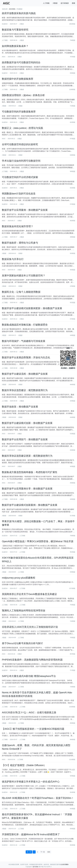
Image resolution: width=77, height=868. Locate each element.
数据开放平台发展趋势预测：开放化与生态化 (26, 357)
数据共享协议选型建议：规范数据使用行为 (25, 390)
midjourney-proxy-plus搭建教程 (19, 578)
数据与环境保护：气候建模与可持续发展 (24, 341)
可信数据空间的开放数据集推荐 (19, 112)
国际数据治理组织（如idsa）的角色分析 (23, 95)
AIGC (4, 57)
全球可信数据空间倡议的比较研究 (20, 144)
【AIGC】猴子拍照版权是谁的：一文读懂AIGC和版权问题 (33, 729)
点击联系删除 (65, 864)
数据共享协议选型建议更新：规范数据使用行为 (27, 456)
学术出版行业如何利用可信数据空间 (21, 161)
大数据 (55, 3)
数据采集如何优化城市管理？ (18, 226)
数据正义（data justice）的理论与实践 (22, 128)
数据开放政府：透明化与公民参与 (20, 243)
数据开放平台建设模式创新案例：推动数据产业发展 (30, 505)
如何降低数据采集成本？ (15, 46)
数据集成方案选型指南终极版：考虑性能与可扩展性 (30, 472)
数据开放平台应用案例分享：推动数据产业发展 (27, 489)
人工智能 (46, 3)
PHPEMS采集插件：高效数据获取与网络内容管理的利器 (32, 660)
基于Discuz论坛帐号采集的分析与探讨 (22, 643)
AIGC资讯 (12, 9)
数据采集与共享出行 (13, 259)
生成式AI (5, 24)
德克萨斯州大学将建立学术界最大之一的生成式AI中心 (31, 782)
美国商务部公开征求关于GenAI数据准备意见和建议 (29, 594)
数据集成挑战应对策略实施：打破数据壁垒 (25, 325)
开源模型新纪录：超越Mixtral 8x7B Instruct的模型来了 (31, 834)
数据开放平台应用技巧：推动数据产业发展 (25, 439)
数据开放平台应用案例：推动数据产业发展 (25, 210)
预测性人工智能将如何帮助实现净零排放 (24, 610)
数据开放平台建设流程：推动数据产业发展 (25, 374)
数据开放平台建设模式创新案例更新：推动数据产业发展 (32, 308)
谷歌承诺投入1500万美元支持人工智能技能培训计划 (30, 627)
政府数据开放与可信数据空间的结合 (21, 62)
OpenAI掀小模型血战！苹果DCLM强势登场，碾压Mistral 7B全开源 (38, 541)
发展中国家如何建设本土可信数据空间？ (24, 275)
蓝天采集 (35, 867)
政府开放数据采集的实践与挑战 (19, 13)
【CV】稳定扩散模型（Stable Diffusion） (24, 765)
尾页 (49, 852)
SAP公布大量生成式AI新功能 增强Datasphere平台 (29, 676)
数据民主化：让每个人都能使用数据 (21, 292)
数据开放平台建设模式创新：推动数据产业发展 (27, 423)
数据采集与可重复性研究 (15, 30)
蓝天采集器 (65, 3)
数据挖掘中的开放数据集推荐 (18, 79)
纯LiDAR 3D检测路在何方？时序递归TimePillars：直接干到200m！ (38, 798)
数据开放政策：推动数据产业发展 (20, 407)
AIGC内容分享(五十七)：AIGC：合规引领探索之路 (29, 712)
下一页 (43, 852)
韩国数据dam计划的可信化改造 (19, 194)
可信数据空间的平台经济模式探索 (20, 177)
